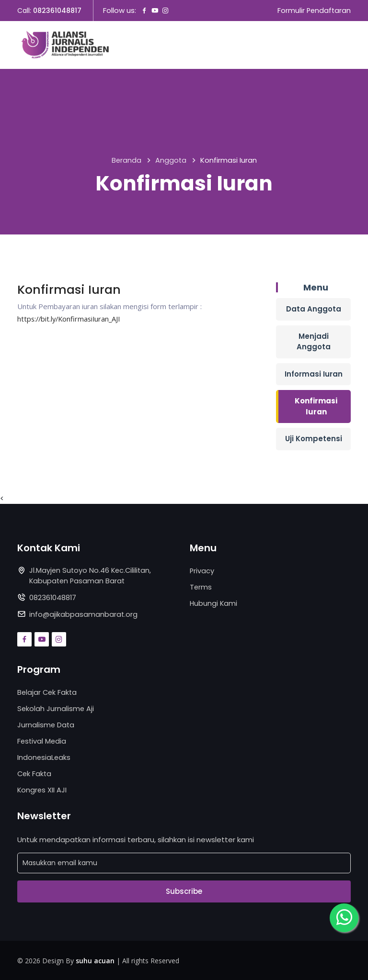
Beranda (126, 161)
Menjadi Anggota (314, 342)
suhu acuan (95, 960)
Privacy (202, 571)
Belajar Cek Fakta (48, 693)
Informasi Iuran (314, 374)
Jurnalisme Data (46, 725)
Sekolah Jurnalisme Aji (56, 709)
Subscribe (184, 890)
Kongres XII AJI (42, 789)
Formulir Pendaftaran (313, 11)
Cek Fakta (35, 773)
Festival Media (42, 741)
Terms (201, 587)
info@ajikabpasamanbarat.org (84, 615)
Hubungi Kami (214, 603)
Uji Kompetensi (314, 439)
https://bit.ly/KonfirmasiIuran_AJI (71, 319)
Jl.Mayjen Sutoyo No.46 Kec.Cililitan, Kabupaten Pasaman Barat (92, 577)
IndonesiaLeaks (44, 757)
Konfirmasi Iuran (316, 407)
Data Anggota (314, 309)
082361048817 (57, 11)
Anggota (171, 161)
